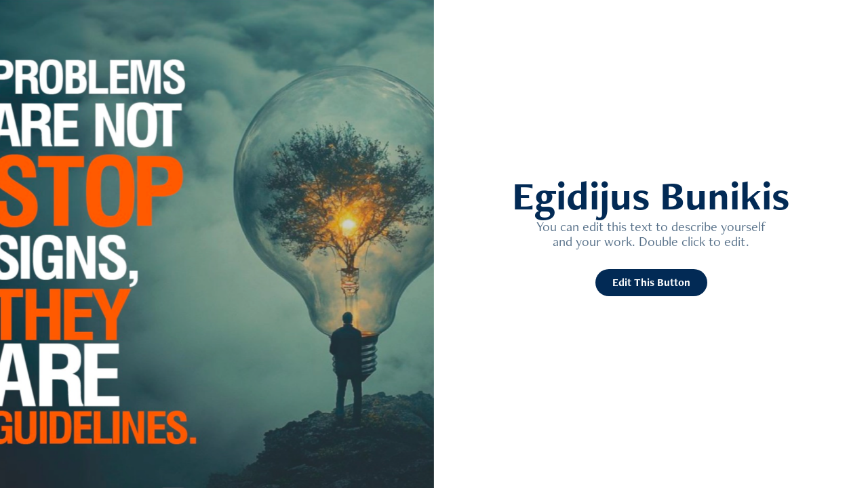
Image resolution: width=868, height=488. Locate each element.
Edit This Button (651, 282)
